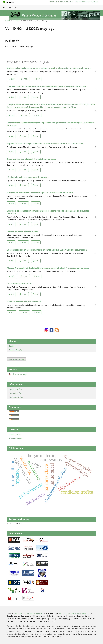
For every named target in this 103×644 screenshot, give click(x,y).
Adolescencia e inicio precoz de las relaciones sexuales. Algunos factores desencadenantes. (49, 68)
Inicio (8, 20)
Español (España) (16, 350)
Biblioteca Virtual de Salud (87, 2)
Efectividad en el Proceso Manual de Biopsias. (28, 177)
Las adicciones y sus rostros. (20, 283)
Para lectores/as (15, 389)
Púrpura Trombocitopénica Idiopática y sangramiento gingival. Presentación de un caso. (48, 268)
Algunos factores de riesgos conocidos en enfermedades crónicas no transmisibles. (45, 144)
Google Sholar (15, 434)
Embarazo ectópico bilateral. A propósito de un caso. (31, 159)
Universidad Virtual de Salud (61, 2)
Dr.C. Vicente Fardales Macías (29, 613)
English (12, 346)
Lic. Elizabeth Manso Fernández (73, 613)
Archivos (16, 20)
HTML (25, 79)
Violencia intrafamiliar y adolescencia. (24, 302)
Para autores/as (15, 393)
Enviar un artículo (16, 359)
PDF (38, 79)
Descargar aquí (18, 374)
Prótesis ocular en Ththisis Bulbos (22, 232)
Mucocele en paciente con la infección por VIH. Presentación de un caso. (40, 193)
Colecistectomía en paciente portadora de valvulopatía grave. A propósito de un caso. (46, 86)
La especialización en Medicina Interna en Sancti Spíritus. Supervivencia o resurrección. (47, 250)
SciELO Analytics (16, 438)
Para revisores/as (16, 397)
